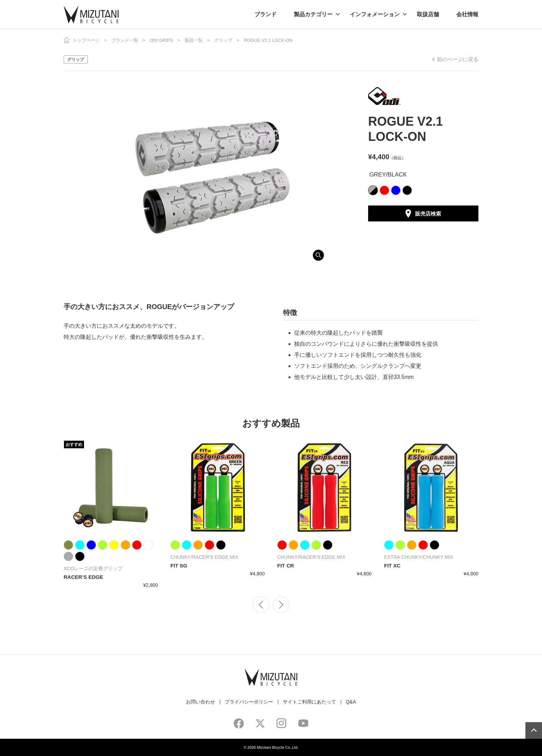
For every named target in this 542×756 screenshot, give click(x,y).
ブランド (265, 14)
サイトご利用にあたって (309, 702)
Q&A (351, 702)
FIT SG (179, 566)
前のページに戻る (458, 59)
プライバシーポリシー (249, 702)
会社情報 (467, 14)
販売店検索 (428, 214)
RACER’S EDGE (83, 577)
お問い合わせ (200, 702)
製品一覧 (194, 40)
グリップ (223, 40)
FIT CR (286, 566)
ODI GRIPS (161, 40)
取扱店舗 (428, 14)
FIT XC (392, 566)
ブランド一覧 (125, 40)
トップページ (86, 40)
